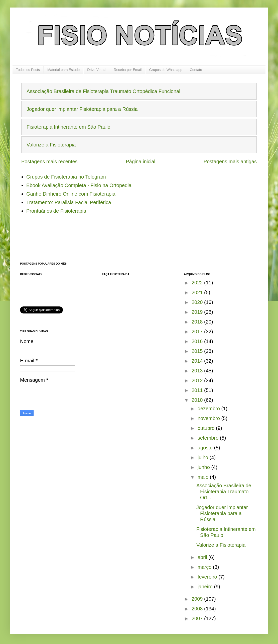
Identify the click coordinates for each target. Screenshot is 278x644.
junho (204, 467)
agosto (206, 448)
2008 (198, 609)
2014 (198, 361)
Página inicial (141, 162)
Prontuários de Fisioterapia (56, 211)
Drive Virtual (97, 70)
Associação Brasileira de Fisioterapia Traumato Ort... (224, 492)
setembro (209, 438)
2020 (198, 302)
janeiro (206, 587)
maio (204, 477)
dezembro (210, 409)
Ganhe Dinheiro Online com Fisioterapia (71, 194)
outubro (207, 428)
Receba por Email (128, 70)
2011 (198, 390)
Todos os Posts (28, 70)
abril (203, 557)
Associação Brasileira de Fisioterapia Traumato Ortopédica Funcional (103, 91)
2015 (198, 351)
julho (204, 457)
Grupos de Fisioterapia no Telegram (66, 177)
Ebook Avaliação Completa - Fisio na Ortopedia (79, 185)
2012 (198, 380)
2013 (198, 371)
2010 (198, 400)
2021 (198, 292)
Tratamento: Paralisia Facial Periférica (69, 202)
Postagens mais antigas (230, 162)
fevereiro (208, 577)
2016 (198, 341)
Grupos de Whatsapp (166, 70)
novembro (210, 418)
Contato (196, 70)
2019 (198, 312)
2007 (198, 618)
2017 (198, 332)
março (205, 567)
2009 (198, 599)
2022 (198, 283)
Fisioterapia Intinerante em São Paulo (68, 127)
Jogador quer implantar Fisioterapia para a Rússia (82, 109)
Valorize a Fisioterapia (51, 145)
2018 (198, 322)
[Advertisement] (111, 241)
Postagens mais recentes (49, 162)
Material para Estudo (63, 70)
